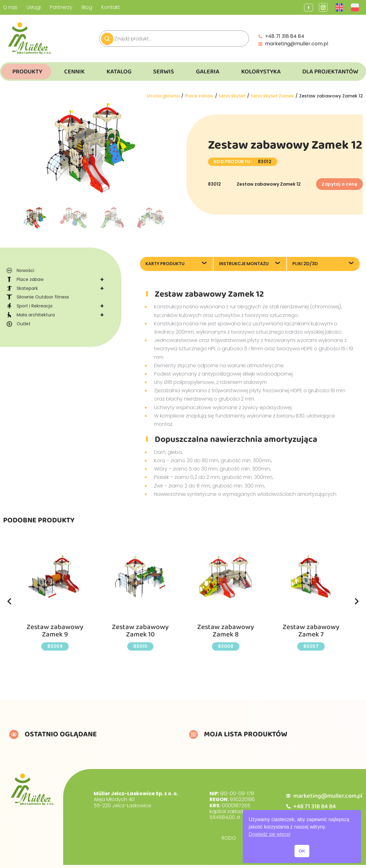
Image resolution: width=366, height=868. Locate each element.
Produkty (27, 72)
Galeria (208, 72)
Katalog (119, 72)
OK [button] (302, 851)
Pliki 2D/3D (305, 264)
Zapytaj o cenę (340, 184)
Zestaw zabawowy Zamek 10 (140, 631)
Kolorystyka (261, 72)
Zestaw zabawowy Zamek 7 (311, 631)
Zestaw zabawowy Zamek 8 (226, 631)
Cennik (74, 72)
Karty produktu (165, 264)
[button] (9, 601)
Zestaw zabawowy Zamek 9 (55, 631)
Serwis (164, 72)
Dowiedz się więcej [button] (269, 834)
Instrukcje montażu (244, 264)
